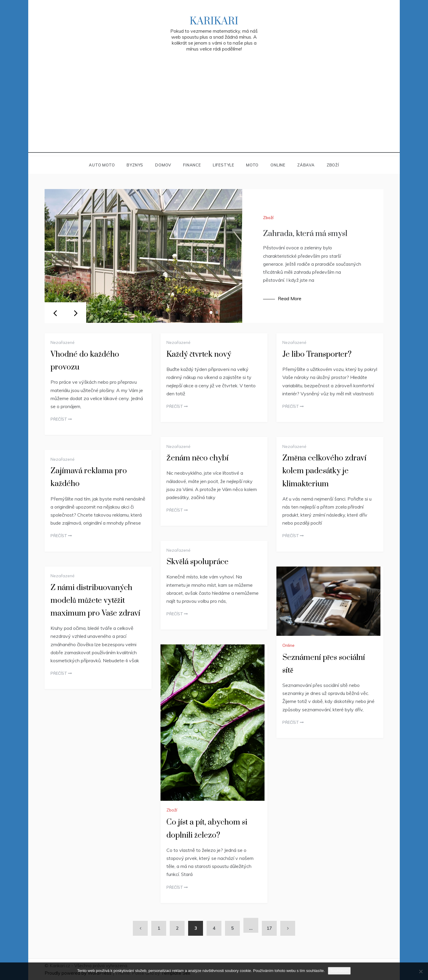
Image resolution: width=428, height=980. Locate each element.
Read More (290, 298)
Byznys (135, 165)
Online (278, 165)
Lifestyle (224, 165)
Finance (192, 165)
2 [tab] (217, 312)
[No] (421, 971)
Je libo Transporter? (317, 354)
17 (269, 928)
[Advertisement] (214, 111)
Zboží (333, 165)
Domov (163, 165)
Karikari (214, 21)
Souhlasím (339, 971)
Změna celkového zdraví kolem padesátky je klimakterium (324, 471)
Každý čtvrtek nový (199, 354)
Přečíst (61, 419)
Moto (252, 165)
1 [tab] (211, 312)
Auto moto (102, 165)
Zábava (306, 165)
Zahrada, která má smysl (305, 234)
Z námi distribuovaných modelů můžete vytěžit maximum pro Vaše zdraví (95, 601)
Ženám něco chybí (198, 458)
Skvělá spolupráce (198, 562)
